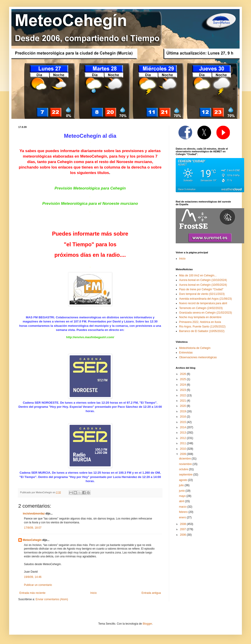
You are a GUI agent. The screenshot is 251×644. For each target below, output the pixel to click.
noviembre (186, 464)
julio (182, 485)
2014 (183, 427)
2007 (183, 529)
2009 (183, 454)
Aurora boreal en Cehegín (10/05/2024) (203, 285)
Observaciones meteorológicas (198, 357)
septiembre (186, 475)
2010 (183, 449)
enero (183, 517)
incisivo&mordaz (34, 514)
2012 (183, 438)
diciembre (185, 459)
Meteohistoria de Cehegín (195, 348)
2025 (183, 379)
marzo (183, 507)
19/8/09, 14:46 (33, 577)
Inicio (94, 593)
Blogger (147, 624)
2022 (183, 395)
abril (182, 501)
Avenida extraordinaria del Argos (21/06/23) (205, 299)
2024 (183, 385)
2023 (183, 390)
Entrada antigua (151, 593)
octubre (184, 469)
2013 (183, 433)
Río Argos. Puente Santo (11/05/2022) (202, 327)
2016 (183, 417)
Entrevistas (186, 353)
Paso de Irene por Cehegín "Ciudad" (201, 289)
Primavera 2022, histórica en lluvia (200, 322)
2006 (183, 535)
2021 (183, 401)
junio (182, 491)
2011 (183, 443)
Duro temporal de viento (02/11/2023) (202, 294)
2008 (183, 524)
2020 (183, 406)
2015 (183, 422)
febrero (184, 512)
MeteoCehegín (32, 540)
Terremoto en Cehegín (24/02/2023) (201, 308)
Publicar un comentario (38, 585)
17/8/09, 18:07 (33, 528)
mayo (183, 496)
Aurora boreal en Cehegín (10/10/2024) (203, 280)
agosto (183, 480)
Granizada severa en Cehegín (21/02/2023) (206, 313)
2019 (183, 411)
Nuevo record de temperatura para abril (203, 303)
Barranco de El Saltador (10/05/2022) (202, 331)
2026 (183, 374)
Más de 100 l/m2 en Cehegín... (198, 275)
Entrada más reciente (32, 593)
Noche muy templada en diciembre (200, 317)
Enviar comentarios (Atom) (52, 599)
